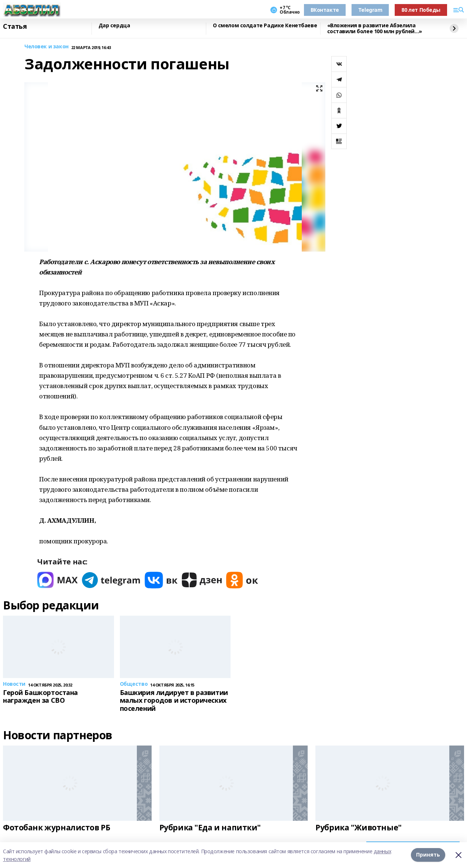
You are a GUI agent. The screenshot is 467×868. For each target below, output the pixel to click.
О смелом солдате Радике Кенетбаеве (265, 26)
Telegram (370, 10)
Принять (428, 855)
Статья (15, 27)
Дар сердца (114, 26)
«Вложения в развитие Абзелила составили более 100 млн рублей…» (375, 29)
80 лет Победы (421, 10)
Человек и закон (46, 47)
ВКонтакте (325, 10)
